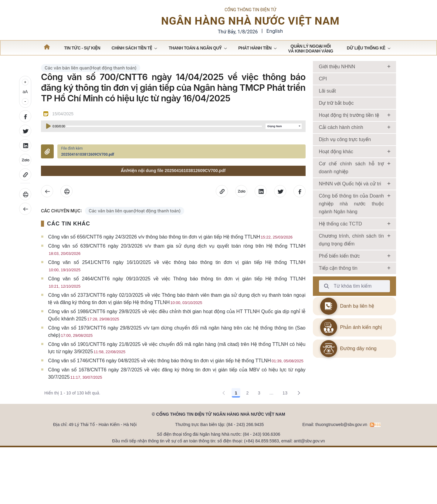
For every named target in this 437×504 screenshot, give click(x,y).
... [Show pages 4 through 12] (271, 425)
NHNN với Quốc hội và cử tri (350, 216)
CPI (323, 111)
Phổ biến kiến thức (339, 288)
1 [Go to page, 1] (236, 425)
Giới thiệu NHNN (337, 99)
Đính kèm (47, 184)
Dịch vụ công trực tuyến (345, 172)
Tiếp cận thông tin (338, 301)
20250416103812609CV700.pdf (88, 187)
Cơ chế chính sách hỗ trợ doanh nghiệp (352, 200)
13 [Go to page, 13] (285, 425)
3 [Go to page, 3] (259, 425)
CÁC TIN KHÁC (69, 256)
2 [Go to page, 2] (247, 425)
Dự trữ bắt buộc (336, 135)
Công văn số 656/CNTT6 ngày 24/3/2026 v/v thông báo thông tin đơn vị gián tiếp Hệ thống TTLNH (170, 269)
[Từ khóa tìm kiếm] (327, 319)
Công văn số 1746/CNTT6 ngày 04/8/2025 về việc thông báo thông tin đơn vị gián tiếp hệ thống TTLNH (176, 393)
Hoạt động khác (336, 184)
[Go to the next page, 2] (299, 425)
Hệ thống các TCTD (340, 256)
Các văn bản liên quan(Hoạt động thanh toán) (91, 100)
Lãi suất (327, 123)
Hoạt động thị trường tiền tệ (349, 148)
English (275, 36)
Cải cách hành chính (341, 160)
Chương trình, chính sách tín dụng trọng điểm (352, 272)
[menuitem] (82, 80)
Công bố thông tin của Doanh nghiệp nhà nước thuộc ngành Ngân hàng (352, 236)
